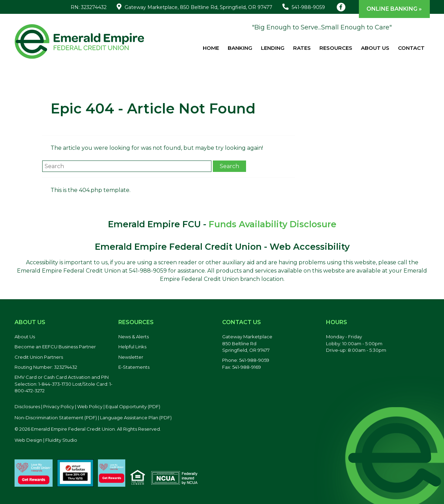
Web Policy (90, 406)
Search (229, 166)
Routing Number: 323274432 (46, 367)
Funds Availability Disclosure (273, 224)
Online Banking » (394, 9)
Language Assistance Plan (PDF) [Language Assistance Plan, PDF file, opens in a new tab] (136, 418)
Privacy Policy (59, 406)
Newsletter (131, 357)
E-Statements (134, 367)
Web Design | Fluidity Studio (46, 440)
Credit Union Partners (39, 357)
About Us (375, 48)
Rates (302, 48)
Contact (411, 48)
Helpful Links (132, 347)
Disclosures (27, 406)
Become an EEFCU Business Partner (55, 347)
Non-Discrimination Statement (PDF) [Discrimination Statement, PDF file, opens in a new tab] (56, 418)
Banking (240, 48)
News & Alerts (134, 337)
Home (211, 48)
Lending (273, 48)
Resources (336, 48)
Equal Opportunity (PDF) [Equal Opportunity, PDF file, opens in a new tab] (133, 406)
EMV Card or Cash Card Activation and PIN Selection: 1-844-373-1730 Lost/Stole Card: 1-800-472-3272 (64, 384)
